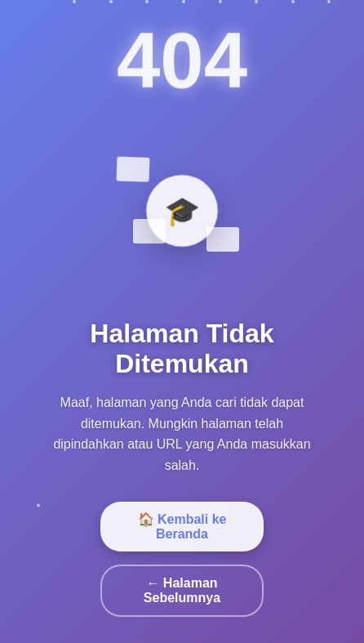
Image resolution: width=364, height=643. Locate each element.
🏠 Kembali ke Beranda (182, 527)
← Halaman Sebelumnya (182, 590)
